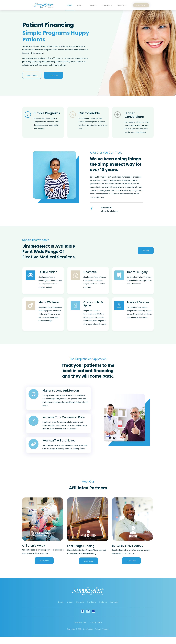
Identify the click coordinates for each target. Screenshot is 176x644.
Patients (122, 5)
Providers (107, 5)
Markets (93, 5)
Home (70, 5)
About (81, 5)
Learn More (107, 208)
